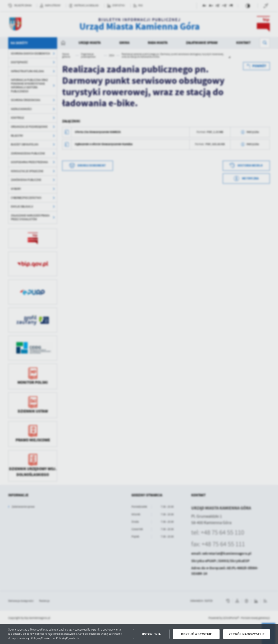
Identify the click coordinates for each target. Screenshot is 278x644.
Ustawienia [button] (151, 634)
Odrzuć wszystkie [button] (196, 634)
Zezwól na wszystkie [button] (247, 634)
